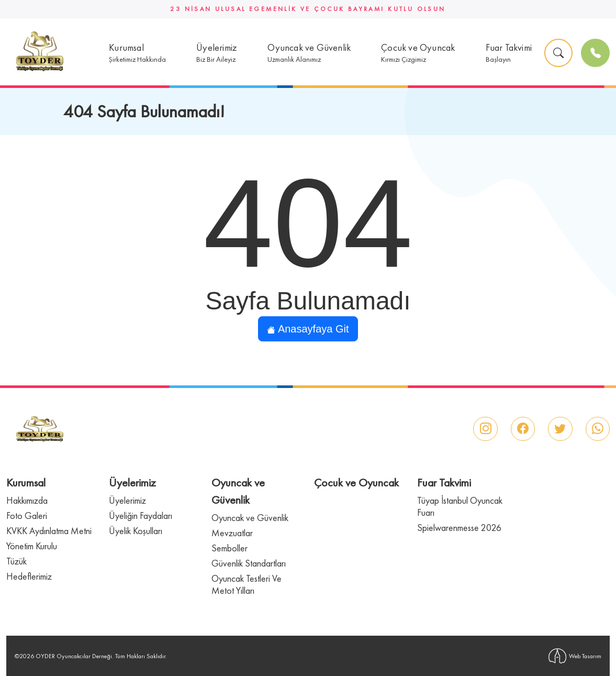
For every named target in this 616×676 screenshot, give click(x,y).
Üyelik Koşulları (136, 531)
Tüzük (16, 561)
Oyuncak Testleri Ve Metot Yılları (247, 584)
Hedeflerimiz (29, 576)
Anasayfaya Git (308, 329)
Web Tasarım (575, 656)
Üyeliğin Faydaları (141, 516)
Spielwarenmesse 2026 (459, 528)
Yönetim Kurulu (32, 546)
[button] (137, 53)
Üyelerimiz (127, 500)
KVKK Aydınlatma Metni (49, 531)
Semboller (229, 548)
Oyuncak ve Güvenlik (250, 518)
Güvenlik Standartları (249, 563)
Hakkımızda (27, 500)
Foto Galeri (27, 516)
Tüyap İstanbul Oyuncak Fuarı (460, 506)
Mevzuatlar (232, 533)
